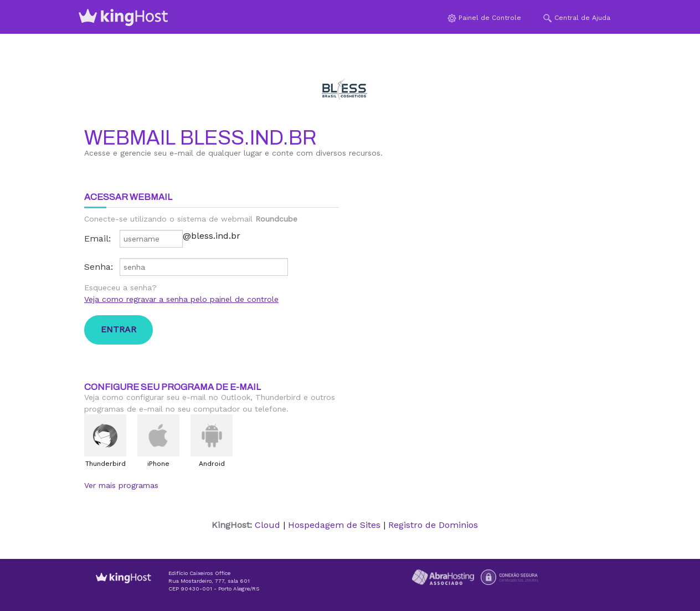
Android (212, 464)
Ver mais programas (121, 485)
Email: (97, 238)
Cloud (267, 525)
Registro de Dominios (433, 525)
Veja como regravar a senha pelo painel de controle (181, 299)
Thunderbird (105, 464)
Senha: (99, 267)
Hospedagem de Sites (334, 525)
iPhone (158, 464)
